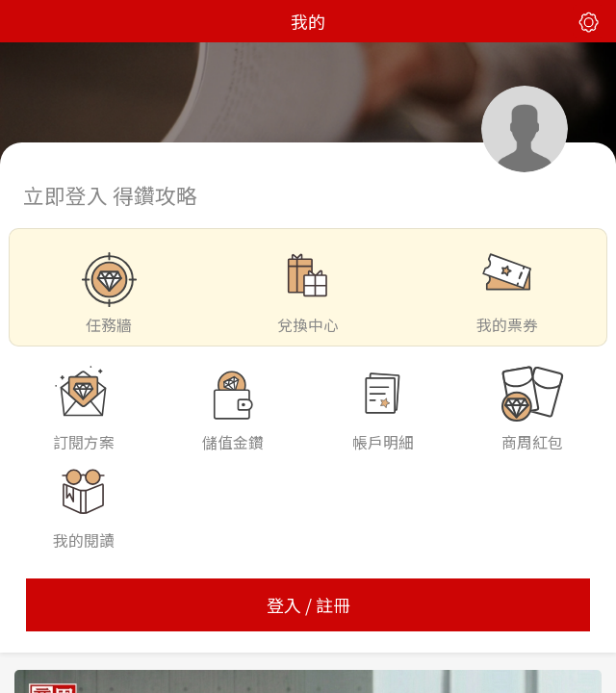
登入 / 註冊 (308, 604)
